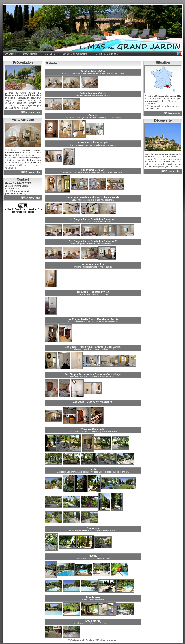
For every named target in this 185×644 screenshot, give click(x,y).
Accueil (11, 54)
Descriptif (30, 54)
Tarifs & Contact (106, 54)
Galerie (50, 54)
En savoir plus (33, 113)
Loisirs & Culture (75, 54)
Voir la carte (174, 113)
